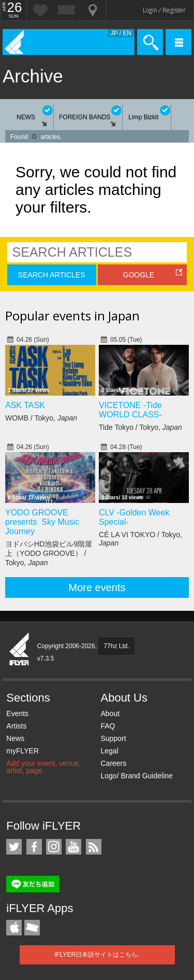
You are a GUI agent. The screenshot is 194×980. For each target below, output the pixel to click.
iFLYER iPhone (14, 928)
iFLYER (20, 650)
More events (97, 587)
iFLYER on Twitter (14, 847)
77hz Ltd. (116, 646)
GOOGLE (139, 275)
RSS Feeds (94, 847)
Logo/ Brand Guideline (136, 776)
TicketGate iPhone (32, 928)
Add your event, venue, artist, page (43, 767)
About (110, 713)
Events (17, 713)
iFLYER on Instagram (54, 847)
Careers (113, 763)
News (15, 738)
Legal (109, 751)
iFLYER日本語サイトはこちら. (97, 955)
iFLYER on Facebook (34, 847)
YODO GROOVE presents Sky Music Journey (42, 522)
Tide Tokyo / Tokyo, (140, 427)
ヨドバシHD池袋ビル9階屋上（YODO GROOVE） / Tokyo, (49, 553)
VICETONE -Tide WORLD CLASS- (130, 410)
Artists (16, 726)
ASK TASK (25, 405)
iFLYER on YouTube (73, 847)
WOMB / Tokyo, (41, 418)
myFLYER (23, 751)
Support (113, 738)
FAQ (108, 726)
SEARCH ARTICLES (52, 275)
